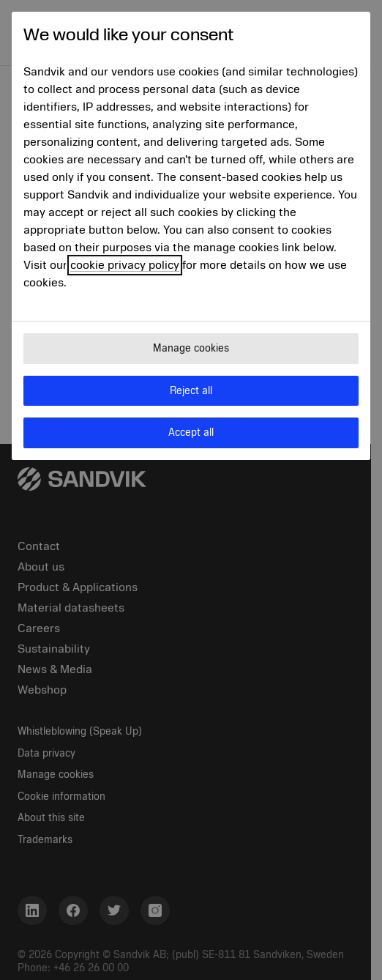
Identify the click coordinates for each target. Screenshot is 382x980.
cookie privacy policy (125, 265)
